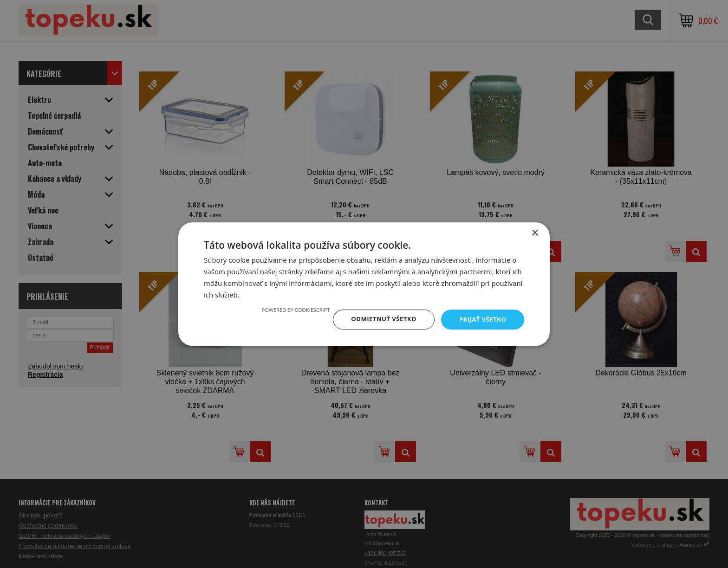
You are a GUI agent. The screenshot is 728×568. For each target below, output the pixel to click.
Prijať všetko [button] (482, 319)
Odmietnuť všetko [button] (380, 319)
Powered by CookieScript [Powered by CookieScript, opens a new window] (290, 309)
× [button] (535, 233)
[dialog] (364, 284)
